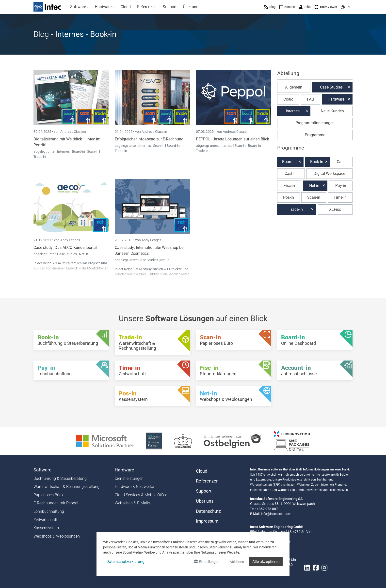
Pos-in (289, 197)
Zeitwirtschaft (45, 520)
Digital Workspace (329, 173)
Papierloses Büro (48, 495)
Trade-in (40, 157)
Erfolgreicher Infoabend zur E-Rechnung (149, 139)
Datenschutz (208, 511)
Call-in (342, 162)
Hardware (336, 99)
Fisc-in (289, 186)
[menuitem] (79, 7)
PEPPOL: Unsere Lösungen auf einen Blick (233, 139)
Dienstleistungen (129, 478)
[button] (346, 7)
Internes (64, 151)
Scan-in (93, 151)
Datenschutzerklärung (125, 562)
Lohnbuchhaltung (49, 511)
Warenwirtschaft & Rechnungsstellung (66, 487)
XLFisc (335, 209)
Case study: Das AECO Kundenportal (65, 248)
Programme (315, 135)
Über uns (205, 501)
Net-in (84, 254)
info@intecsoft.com (276, 514)
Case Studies (67, 254)
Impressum (207, 521)
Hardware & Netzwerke (134, 487)
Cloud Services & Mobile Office (141, 495)
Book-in (317, 162)
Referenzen (207, 481)
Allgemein (294, 87)
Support (204, 491)
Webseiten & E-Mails (132, 503)
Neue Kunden (332, 111)
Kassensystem (46, 528)
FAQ (311, 99)
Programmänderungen (315, 123)
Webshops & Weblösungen (57, 536)
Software (42, 470)
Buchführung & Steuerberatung (60, 478)
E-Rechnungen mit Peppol (56, 503)
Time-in (340, 197)
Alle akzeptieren (266, 562)
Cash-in (291, 173)
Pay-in (341, 186)
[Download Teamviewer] (326, 7)
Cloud (288, 99)
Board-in (78, 151)
